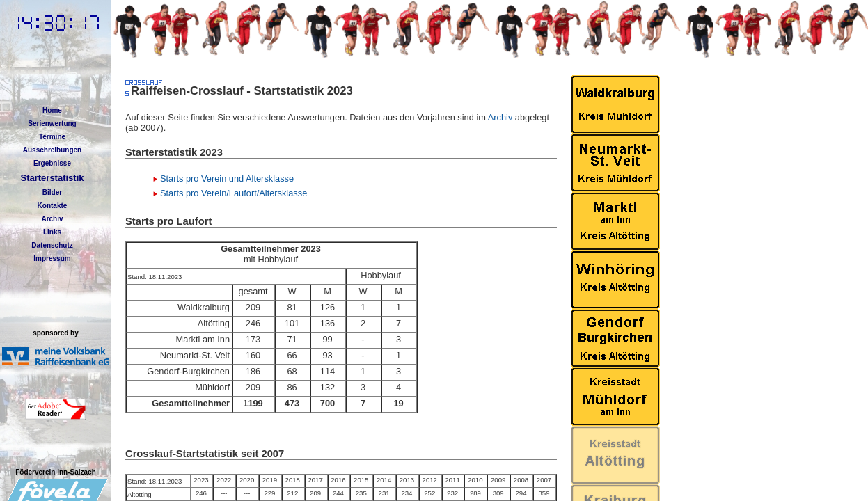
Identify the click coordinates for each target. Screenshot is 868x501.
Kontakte (53, 206)
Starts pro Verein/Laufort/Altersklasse (234, 193)
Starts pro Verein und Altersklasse (227, 178)
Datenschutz (52, 245)
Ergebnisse (52, 163)
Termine (52, 137)
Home (52, 110)
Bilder (52, 192)
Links (52, 232)
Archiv (52, 219)
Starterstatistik (52, 178)
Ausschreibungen (52, 150)
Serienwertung (52, 124)
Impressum (52, 259)
